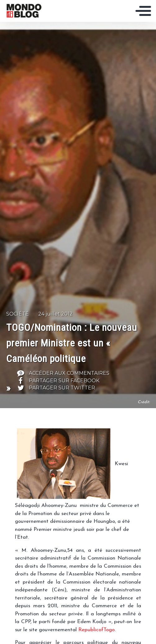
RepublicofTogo (96, 630)
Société (18, 314)
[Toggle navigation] (143, 11)
